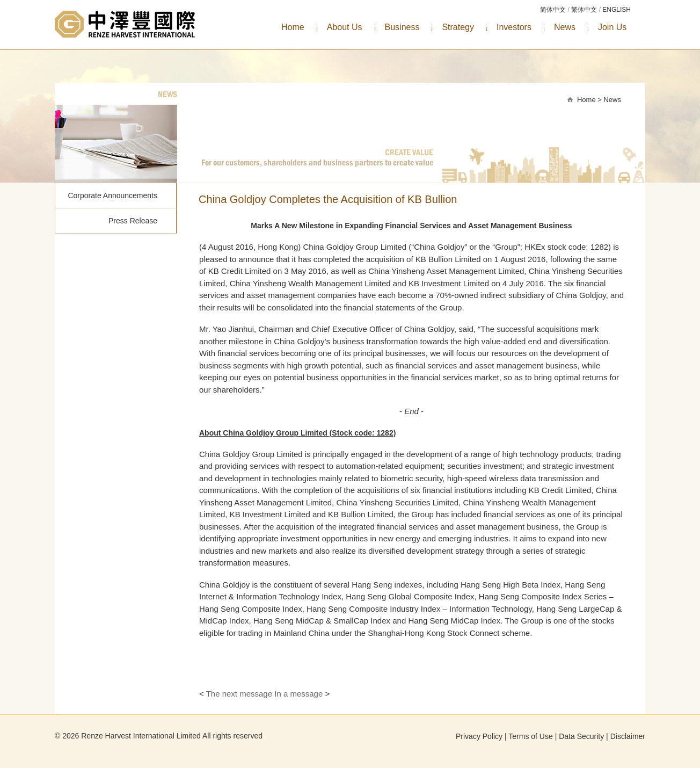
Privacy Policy (479, 736)
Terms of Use (530, 736)
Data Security (581, 736)
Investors (514, 27)
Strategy (458, 27)
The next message (239, 694)
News (565, 27)
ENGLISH (617, 10)
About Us (345, 27)
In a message (298, 694)
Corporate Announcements (112, 195)
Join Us (612, 27)
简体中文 (553, 10)
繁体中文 (584, 10)
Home (293, 27)
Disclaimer (628, 736)
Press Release (133, 221)
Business (402, 27)
